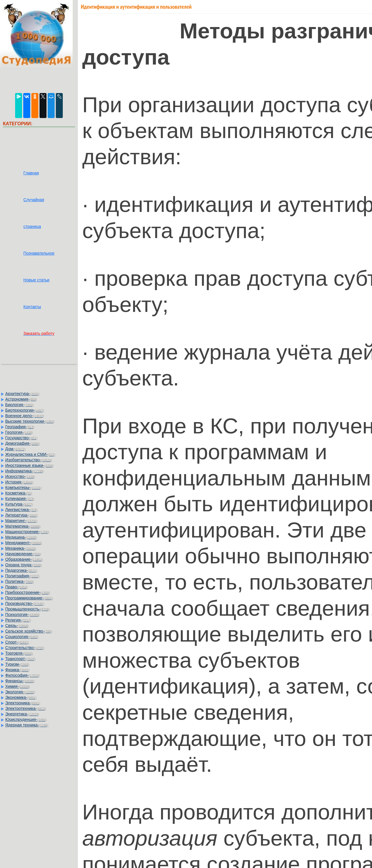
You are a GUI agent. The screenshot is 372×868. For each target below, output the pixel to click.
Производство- (25, 603)
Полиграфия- (22, 576)
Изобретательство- (29, 460)
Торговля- (19, 653)
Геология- (19, 432)
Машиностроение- (27, 532)
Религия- (18, 620)
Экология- (20, 692)
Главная (31, 173)
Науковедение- (23, 554)
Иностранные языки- (29, 465)
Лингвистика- (21, 510)
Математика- (23, 526)
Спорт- (17, 642)
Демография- (23, 443)
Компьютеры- (23, 487)
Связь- (17, 626)
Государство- (21, 438)
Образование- (24, 559)
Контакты (32, 307)
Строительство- (25, 648)
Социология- (22, 637)
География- (20, 427)
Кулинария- (20, 499)
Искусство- (20, 476)
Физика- (17, 670)
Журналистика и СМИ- (30, 454)
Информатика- (25, 471)
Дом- (15, 449)
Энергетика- (22, 714)
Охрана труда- (24, 565)
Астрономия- (21, 399)
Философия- (23, 675)
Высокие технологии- (30, 421)
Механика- (21, 548)
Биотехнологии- (25, 410)
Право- (16, 587)
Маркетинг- (21, 521)
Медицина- (21, 537)
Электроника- (23, 703)
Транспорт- (20, 659)
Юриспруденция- (26, 719)
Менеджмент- (24, 543)
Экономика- (21, 697)
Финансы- (20, 681)
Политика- (19, 581)
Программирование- (29, 598)
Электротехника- (26, 708)
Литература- (22, 515)
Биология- (19, 405)
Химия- (18, 686)
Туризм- (17, 664)
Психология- (22, 615)
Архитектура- (22, 394)
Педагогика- (21, 570)
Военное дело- (25, 416)
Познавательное (39, 253)
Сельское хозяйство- (29, 631)
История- (19, 482)
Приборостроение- (28, 592)
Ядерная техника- (27, 725)
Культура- (19, 504)
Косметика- (19, 493)
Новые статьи (36, 280)
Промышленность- (27, 609)
